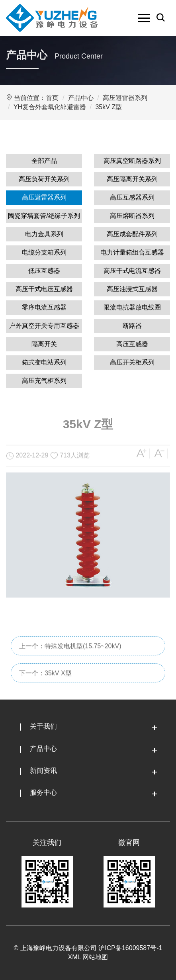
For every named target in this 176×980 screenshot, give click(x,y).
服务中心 (43, 793)
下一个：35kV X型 (45, 691)
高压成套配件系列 (132, 234)
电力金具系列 (44, 234)
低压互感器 (44, 271)
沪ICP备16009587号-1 (130, 948)
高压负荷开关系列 (44, 179)
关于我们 (43, 726)
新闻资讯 (43, 771)
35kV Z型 (109, 107)
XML (74, 957)
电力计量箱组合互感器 (132, 252)
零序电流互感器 (44, 307)
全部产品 (44, 161)
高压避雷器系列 (125, 98)
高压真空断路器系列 (132, 161)
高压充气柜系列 (44, 381)
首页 (52, 98)
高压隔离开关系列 (132, 179)
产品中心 (81, 98)
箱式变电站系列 (44, 362)
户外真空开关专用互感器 (44, 326)
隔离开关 (44, 344)
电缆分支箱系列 (44, 252)
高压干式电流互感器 (132, 271)
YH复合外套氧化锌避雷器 (50, 107)
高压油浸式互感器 (132, 289)
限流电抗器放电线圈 (132, 307)
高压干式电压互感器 (44, 289)
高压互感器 (132, 344)
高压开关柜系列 (132, 362)
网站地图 (95, 957)
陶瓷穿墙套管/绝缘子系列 (44, 216)
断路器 (132, 326)
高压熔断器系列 (132, 216)
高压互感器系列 (132, 197)
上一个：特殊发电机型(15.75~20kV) (70, 663)
